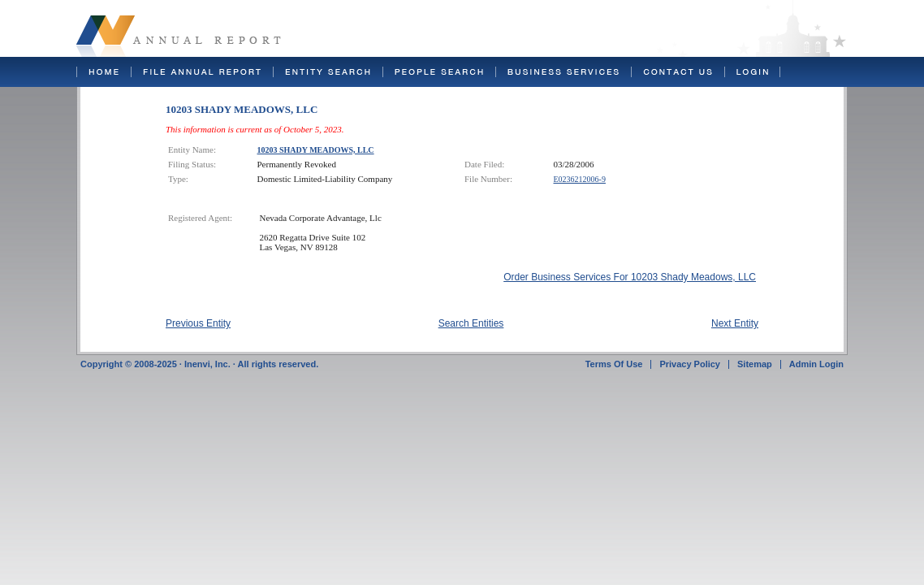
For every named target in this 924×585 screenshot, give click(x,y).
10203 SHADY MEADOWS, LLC (316, 150)
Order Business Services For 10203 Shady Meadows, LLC (630, 277)
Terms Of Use (614, 364)
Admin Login (816, 364)
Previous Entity (198, 323)
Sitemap (755, 364)
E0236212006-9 (580, 179)
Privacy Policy (690, 364)
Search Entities (471, 323)
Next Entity (735, 323)
